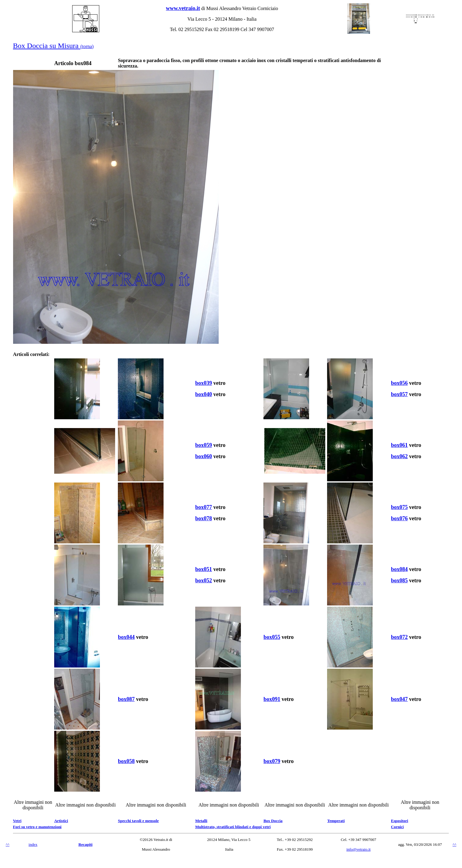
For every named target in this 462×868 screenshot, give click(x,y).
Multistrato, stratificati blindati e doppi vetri (233, 827)
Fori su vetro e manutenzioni (37, 827)
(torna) (87, 46)
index (33, 844)
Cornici (397, 827)
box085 (399, 580)
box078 (204, 518)
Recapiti (85, 844)
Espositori (400, 821)
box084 (399, 569)
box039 (204, 383)
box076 (399, 518)
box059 (204, 445)
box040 (204, 394)
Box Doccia (273, 821)
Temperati (336, 821)
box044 (126, 637)
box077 (204, 507)
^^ (8, 844)
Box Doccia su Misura (47, 46)
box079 (272, 761)
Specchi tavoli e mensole (138, 821)
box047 (399, 699)
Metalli (201, 821)
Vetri (17, 821)
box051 (204, 569)
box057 (399, 394)
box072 (399, 637)
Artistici (61, 821)
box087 (126, 699)
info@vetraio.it (358, 849)
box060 (204, 456)
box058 (126, 761)
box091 (272, 699)
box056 (399, 383)
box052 (204, 580)
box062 (399, 456)
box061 (399, 445)
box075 (399, 507)
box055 (272, 637)
